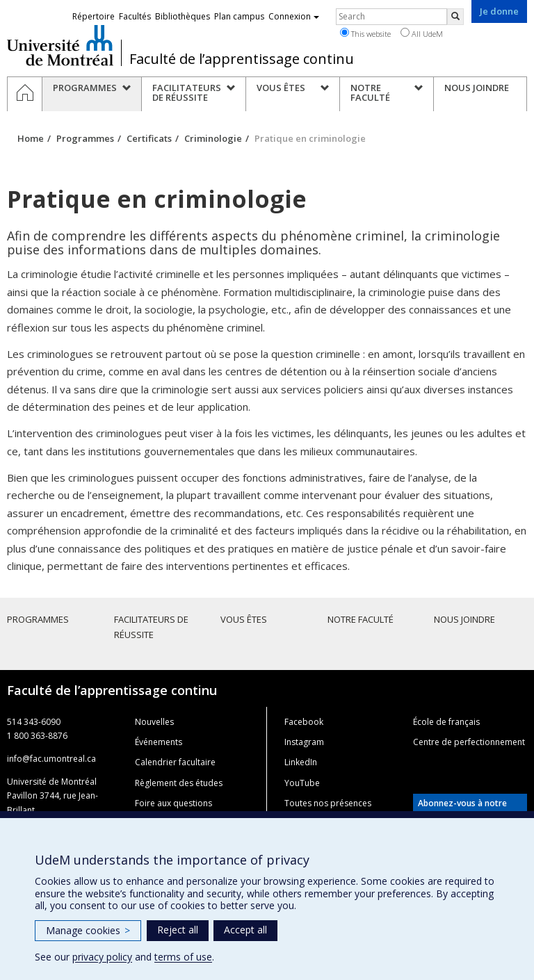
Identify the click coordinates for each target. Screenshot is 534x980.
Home (31, 138)
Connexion (294, 16)
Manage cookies (88, 930)
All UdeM (422, 33)
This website (365, 33)
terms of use (183, 957)
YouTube (302, 783)
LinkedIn (301, 762)
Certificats (149, 138)
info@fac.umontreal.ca (51, 759)
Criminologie (213, 138)
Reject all (178, 930)
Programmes (85, 138)
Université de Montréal (60, 45)
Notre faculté (361, 619)
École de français (446, 722)
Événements (159, 742)
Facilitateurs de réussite (151, 627)
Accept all (245, 930)
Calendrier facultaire (175, 762)
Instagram (304, 742)
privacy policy (102, 957)
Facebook (304, 722)
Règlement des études (179, 783)
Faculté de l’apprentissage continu (242, 59)
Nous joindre (464, 619)
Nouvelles (154, 722)
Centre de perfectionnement (469, 742)
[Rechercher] (455, 17)
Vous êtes (244, 619)
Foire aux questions (173, 803)
